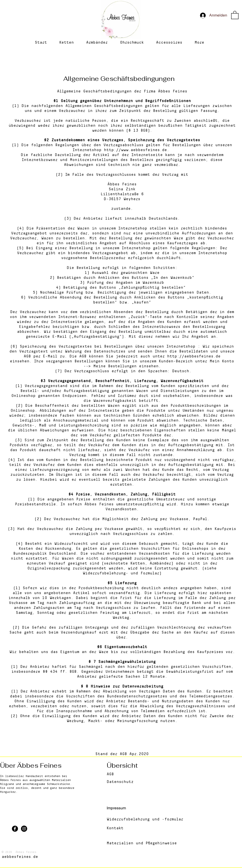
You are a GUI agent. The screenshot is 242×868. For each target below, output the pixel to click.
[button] (235, 15)
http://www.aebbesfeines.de (135, 150)
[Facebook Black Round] (15, 829)
